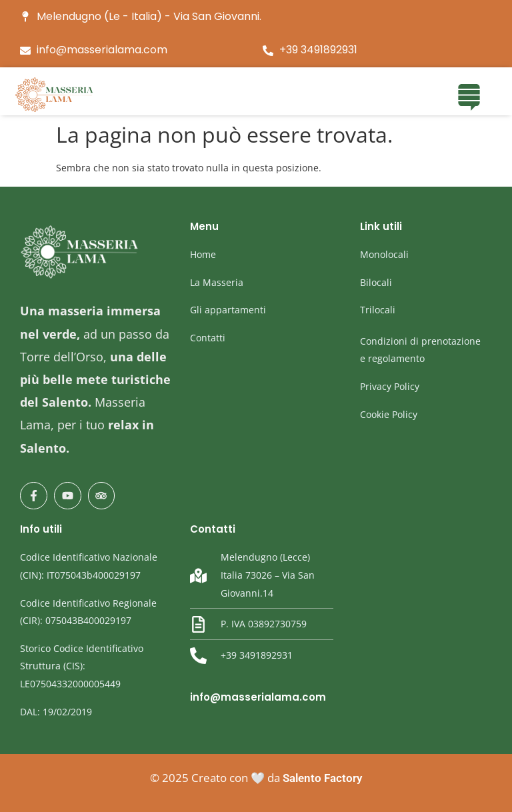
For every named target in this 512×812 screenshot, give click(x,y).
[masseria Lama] (55, 95)
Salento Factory (322, 778)
